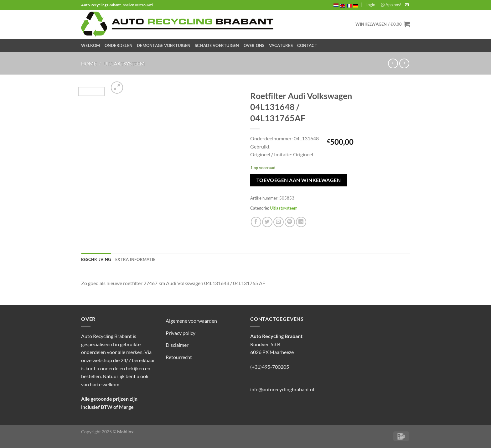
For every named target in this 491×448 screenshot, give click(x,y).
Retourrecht (179, 357)
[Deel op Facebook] (256, 222)
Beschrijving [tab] (96, 259)
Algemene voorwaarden (191, 321)
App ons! (391, 5)
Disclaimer (177, 345)
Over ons (254, 45)
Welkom (91, 45)
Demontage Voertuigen (164, 45)
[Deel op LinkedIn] (301, 222)
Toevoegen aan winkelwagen (299, 180)
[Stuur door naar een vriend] (279, 222)
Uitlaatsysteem (124, 63)
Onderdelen (119, 45)
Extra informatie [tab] (135, 259)
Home (89, 63)
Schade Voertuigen (217, 45)
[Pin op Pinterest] (290, 222)
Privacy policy (181, 333)
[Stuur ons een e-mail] (407, 5)
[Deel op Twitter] (267, 222)
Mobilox (125, 432)
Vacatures (281, 45)
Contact (307, 45)
